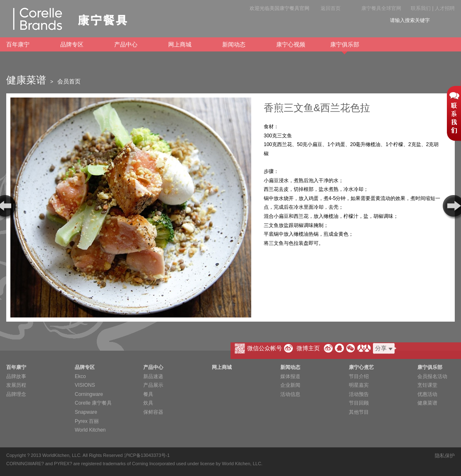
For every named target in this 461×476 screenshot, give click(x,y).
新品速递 (153, 376)
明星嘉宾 (359, 385)
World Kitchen (90, 430)
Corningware (89, 394)
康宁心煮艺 (361, 367)
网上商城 (180, 44)
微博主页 (308, 348)
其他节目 (359, 412)
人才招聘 (445, 8)
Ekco (80, 376)
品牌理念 (16, 394)
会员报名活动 (432, 376)
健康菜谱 (427, 403)
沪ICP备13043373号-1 (147, 455)
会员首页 (69, 81)
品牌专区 (72, 44)
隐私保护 (445, 456)
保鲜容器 (153, 412)
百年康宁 (18, 44)
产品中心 (126, 44)
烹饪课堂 (427, 385)
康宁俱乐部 (345, 46)
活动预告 (359, 394)
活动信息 (290, 394)
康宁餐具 (67, 19)
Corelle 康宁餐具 (93, 403)
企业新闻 (290, 385)
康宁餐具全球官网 (381, 8)
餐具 (148, 394)
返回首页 (331, 8)
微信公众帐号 (265, 348)
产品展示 (153, 385)
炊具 (148, 403)
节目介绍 (359, 376)
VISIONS (85, 385)
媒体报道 (290, 376)
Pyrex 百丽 (87, 421)
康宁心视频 (291, 44)
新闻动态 (234, 44)
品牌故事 (16, 376)
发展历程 (16, 385)
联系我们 (421, 8)
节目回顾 (359, 403)
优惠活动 (427, 394)
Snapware (86, 412)
